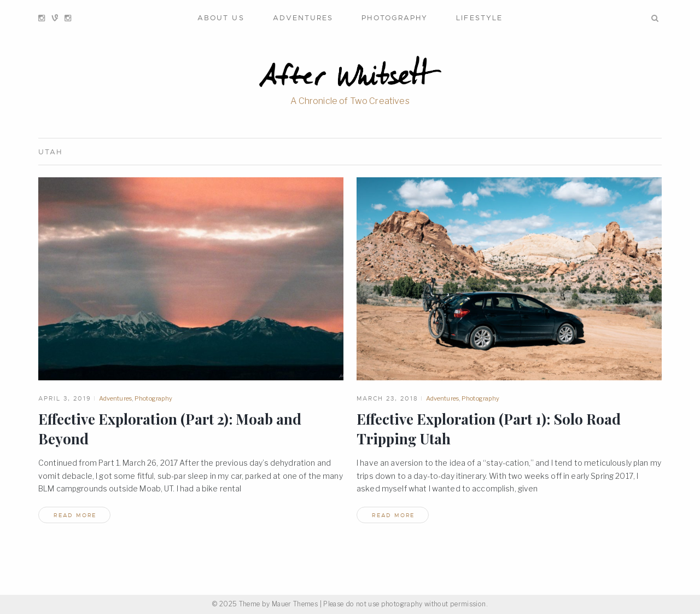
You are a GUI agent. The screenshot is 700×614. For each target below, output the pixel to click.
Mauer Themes (295, 604)
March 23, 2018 (387, 398)
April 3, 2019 (65, 398)
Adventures (303, 18)
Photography (395, 18)
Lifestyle (479, 18)
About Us (221, 18)
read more (75, 515)
